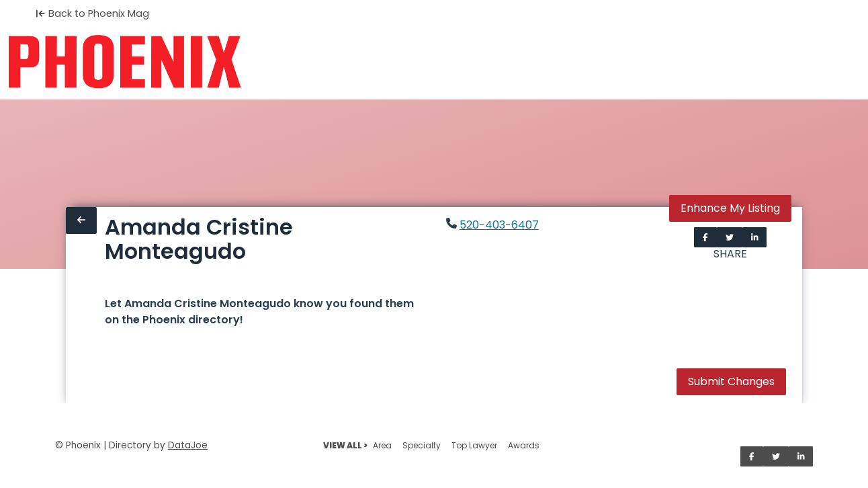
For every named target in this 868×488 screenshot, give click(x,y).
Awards (524, 445)
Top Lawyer (474, 445)
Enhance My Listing (730, 208)
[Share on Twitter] (730, 237)
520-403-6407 (499, 225)
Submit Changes (731, 381)
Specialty (422, 445)
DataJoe (188, 445)
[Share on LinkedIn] (755, 237)
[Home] (125, 62)
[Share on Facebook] (705, 237)
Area (382, 445)
